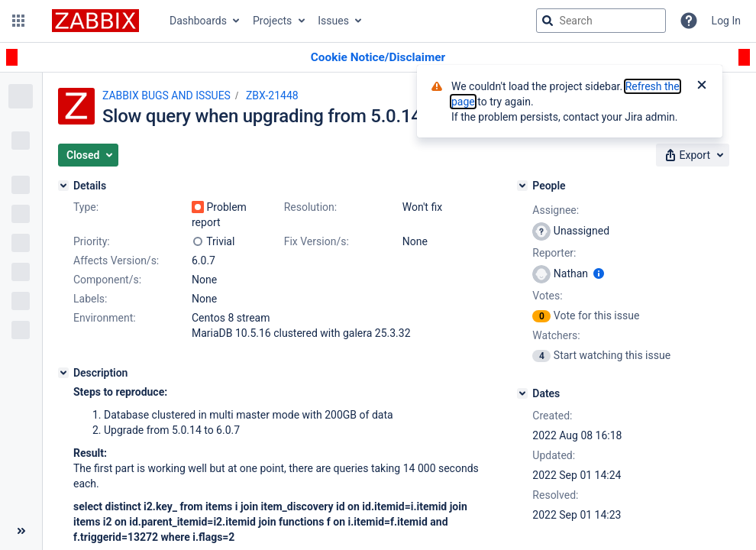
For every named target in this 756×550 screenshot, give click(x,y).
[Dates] (522, 393)
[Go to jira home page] (95, 21)
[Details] (63, 186)
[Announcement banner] (378, 58)
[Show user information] (599, 273)
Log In (726, 21)
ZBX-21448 (272, 95)
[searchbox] (601, 21)
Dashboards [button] (198, 21)
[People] (522, 186)
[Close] (702, 86)
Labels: (90, 299)
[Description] (63, 373)
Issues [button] (333, 21)
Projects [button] (272, 21)
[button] (18, 21)
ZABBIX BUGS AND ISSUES (166, 95)
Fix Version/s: (317, 241)
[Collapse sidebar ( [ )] (21, 531)
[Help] (689, 21)
